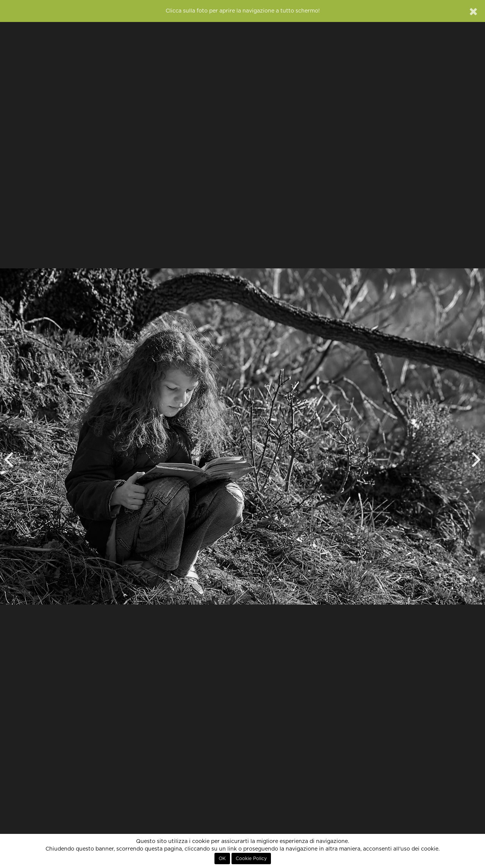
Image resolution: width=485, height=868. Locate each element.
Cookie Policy (251, 859)
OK (222, 859)
